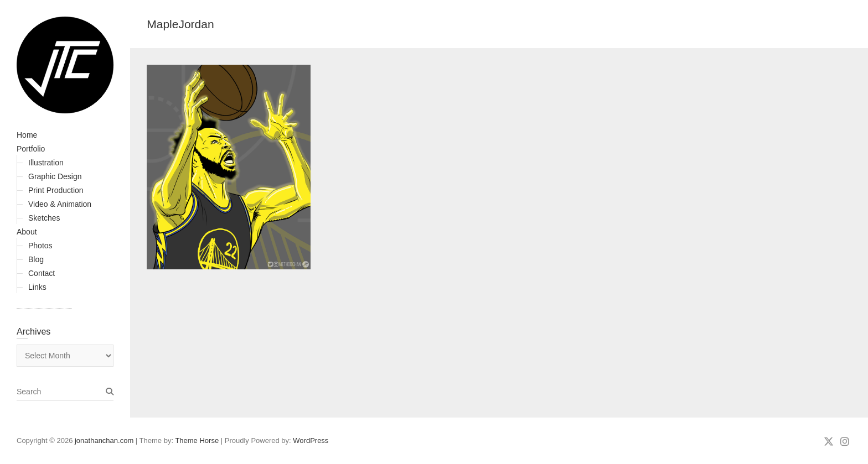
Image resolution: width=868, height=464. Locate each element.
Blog (36, 259)
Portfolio (31, 149)
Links (37, 287)
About (27, 232)
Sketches (44, 218)
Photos (40, 246)
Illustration (46, 163)
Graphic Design (55, 176)
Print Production (56, 190)
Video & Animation (60, 204)
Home (27, 135)
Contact (42, 273)
